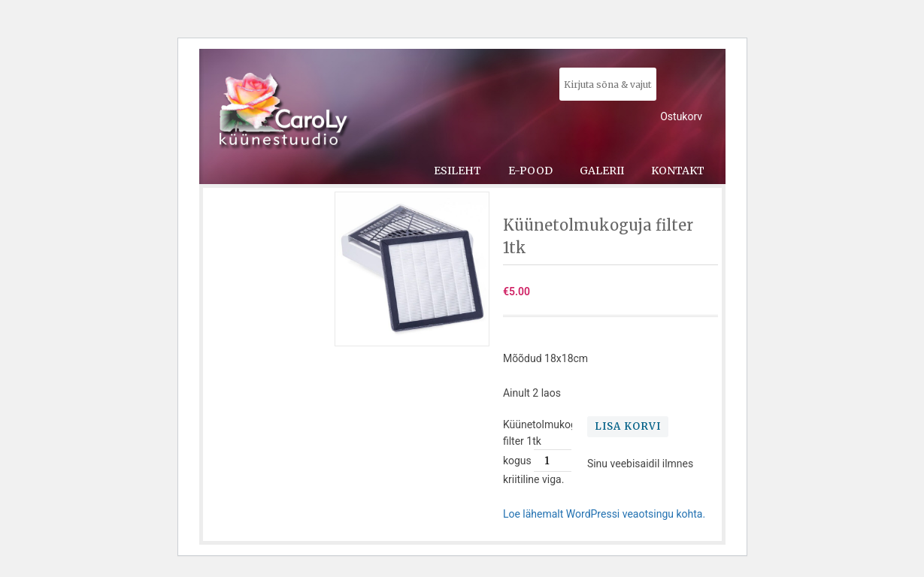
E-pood (530, 171)
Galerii (602, 171)
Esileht (457, 171)
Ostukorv (681, 116)
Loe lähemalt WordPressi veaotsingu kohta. (604, 514)
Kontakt (678, 171)
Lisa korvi (628, 426)
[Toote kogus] (553, 461)
